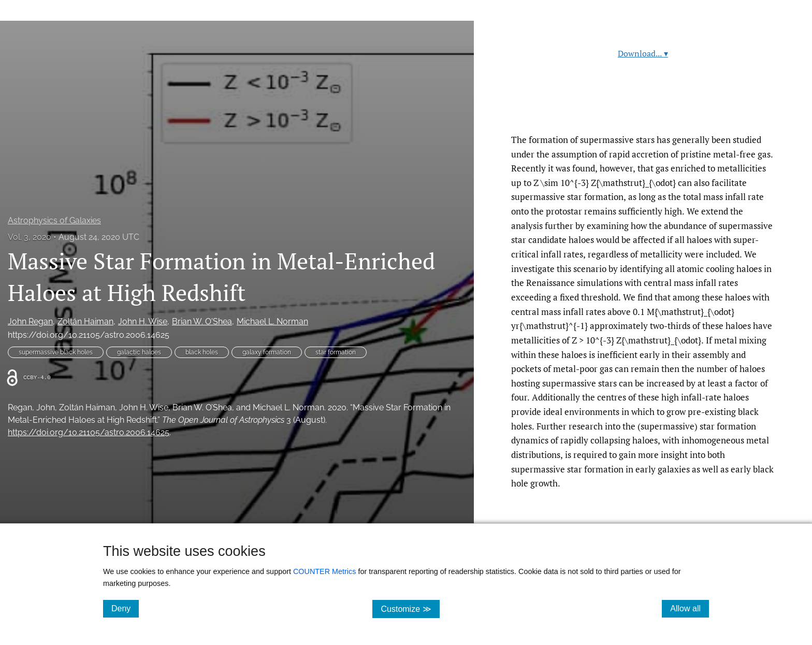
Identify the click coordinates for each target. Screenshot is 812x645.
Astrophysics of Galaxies (54, 220)
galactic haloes (139, 352)
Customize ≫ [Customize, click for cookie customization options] (410, 608)
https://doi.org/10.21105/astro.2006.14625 (89, 335)
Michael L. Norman (272, 321)
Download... (643, 53)
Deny (125, 608)
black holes (202, 352)
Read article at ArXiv (643, 108)
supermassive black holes (56, 352)
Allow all (690, 608)
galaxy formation (267, 352)
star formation (336, 352)
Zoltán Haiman (85, 321)
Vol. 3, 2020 (30, 237)
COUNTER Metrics (325, 571)
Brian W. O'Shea (202, 321)
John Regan (30, 321)
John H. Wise (143, 321)
